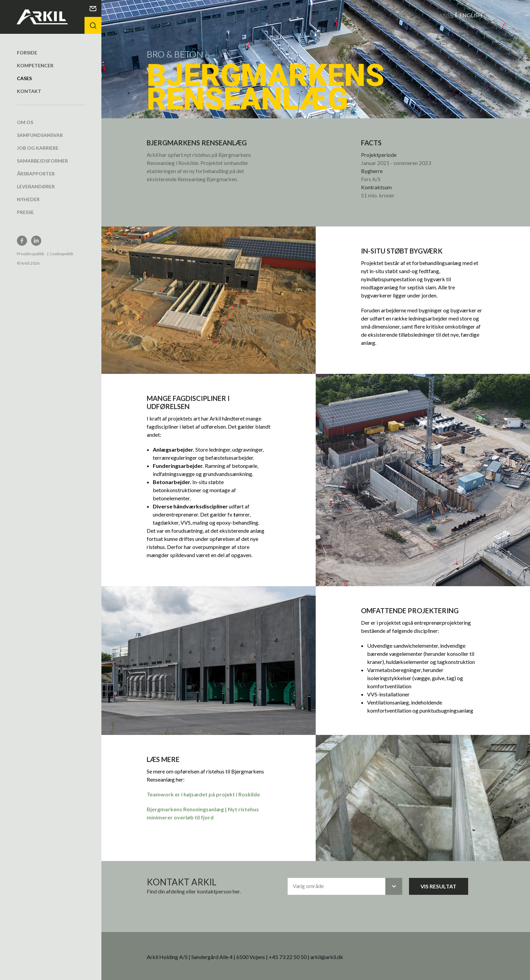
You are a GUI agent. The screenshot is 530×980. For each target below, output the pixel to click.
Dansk (444, 15)
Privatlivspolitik (31, 253)
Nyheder (28, 199)
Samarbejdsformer (42, 160)
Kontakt (29, 91)
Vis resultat (438, 886)
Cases (24, 78)
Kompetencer (35, 65)
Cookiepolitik (62, 253)
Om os (25, 122)
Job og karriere (38, 148)
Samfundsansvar (40, 135)
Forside (27, 52)
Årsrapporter (36, 173)
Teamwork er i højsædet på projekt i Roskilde (203, 794)
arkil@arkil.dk (327, 957)
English (471, 15)
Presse (25, 212)
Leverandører (36, 186)
